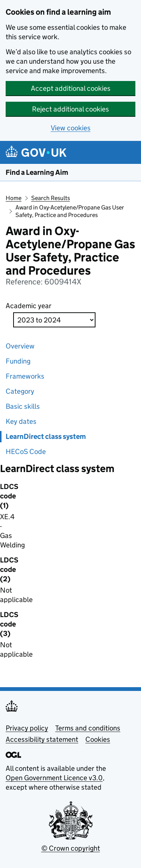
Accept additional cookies (71, 88)
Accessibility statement (42, 739)
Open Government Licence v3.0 (54, 778)
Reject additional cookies (70, 109)
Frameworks (25, 376)
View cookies (71, 128)
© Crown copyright (71, 848)
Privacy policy (27, 728)
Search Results (51, 198)
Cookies (98, 739)
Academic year (29, 306)
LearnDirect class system (46, 436)
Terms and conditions (88, 728)
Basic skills (23, 406)
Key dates (21, 421)
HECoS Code (26, 452)
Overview (20, 346)
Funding (18, 361)
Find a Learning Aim (37, 172)
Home (14, 198)
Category (20, 391)
